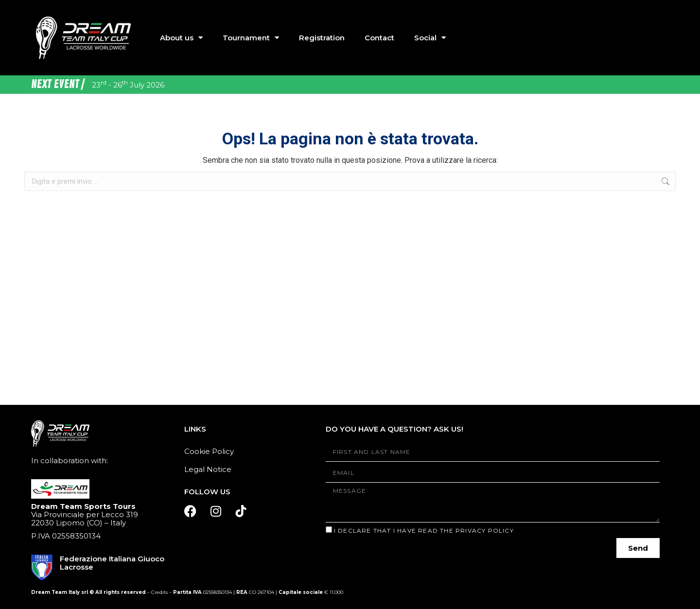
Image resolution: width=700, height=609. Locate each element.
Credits (159, 592)
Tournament (251, 38)
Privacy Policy (485, 531)
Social (430, 38)
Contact (379, 38)
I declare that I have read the (424, 531)
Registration (322, 38)
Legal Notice (208, 469)
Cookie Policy (209, 451)
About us (181, 38)
